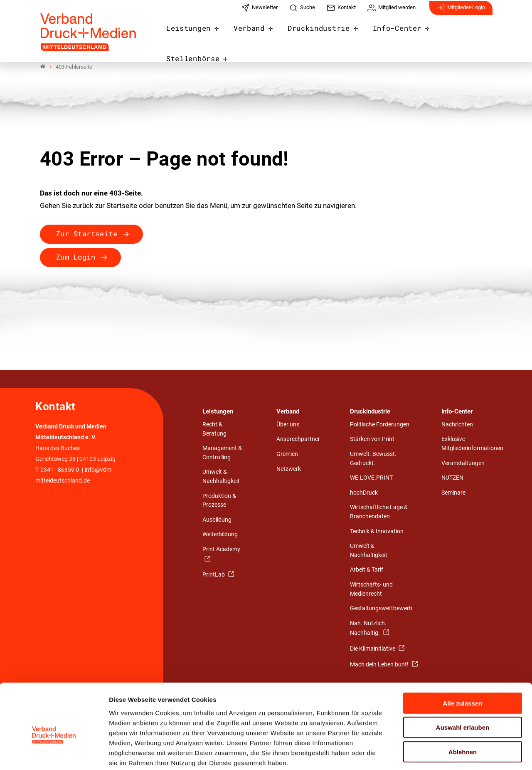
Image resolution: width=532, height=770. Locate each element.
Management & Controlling (222, 453)
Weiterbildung (220, 535)
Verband (253, 34)
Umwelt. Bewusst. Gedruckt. (373, 459)
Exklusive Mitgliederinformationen (472, 444)
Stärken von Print (372, 439)
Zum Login (76, 257)
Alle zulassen (462, 660)
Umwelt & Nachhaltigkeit (221, 477)
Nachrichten (457, 425)
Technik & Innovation (377, 531)
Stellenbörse (460, 34)
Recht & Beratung (214, 429)
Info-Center (391, 34)
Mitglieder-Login (461, 12)
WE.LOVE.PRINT (371, 478)
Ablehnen (463, 709)
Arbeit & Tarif (367, 570)
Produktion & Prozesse (219, 501)
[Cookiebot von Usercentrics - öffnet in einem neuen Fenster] (54, 754)
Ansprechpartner (298, 439)
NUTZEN (452, 478)
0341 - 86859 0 (60, 470)
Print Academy (221, 549)
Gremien (287, 454)
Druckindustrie (318, 34)
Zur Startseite (87, 234)
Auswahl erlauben (463, 685)
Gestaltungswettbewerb (381, 609)
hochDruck (364, 493)
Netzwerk (289, 469)
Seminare (453, 493)
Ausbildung (217, 520)
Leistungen (196, 34)
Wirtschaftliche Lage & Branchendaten (379, 512)
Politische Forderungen (380, 425)
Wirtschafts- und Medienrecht (371, 589)
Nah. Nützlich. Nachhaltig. (368, 628)
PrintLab (214, 575)
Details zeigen (442, 754)
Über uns (288, 425)
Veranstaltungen (463, 463)
